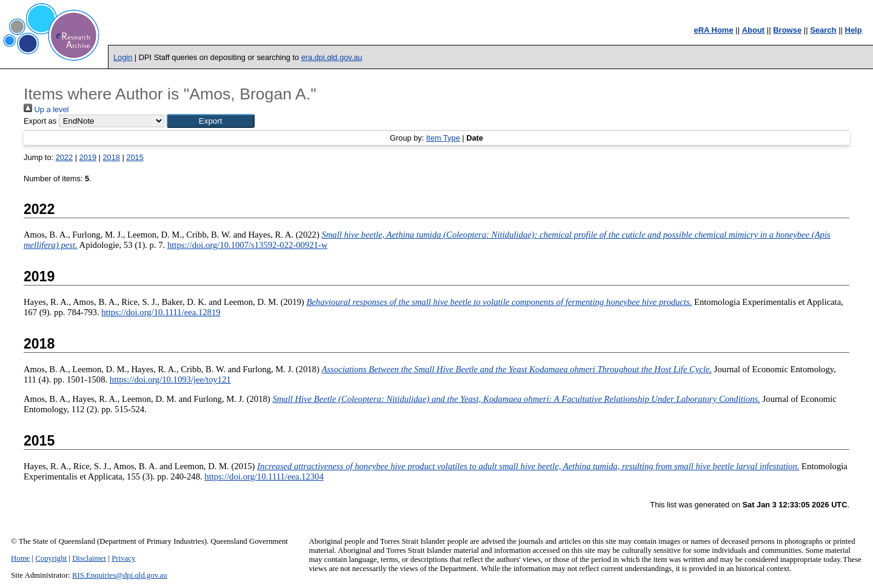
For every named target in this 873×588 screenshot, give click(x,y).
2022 (64, 157)
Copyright (51, 558)
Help (854, 30)
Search (823, 30)
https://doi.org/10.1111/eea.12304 (264, 476)
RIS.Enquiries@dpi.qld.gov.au (120, 575)
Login (123, 57)
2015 (135, 157)
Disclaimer (89, 558)
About (754, 30)
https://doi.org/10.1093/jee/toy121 (170, 379)
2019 (88, 157)
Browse (787, 30)
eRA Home (713, 30)
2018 (111, 157)
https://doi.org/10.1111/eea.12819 (161, 312)
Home (20, 558)
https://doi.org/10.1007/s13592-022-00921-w (247, 245)
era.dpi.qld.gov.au (332, 57)
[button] (211, 121)
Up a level (46, 109)
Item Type (443, 138)
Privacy (123, 558)
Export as (40, 121)
